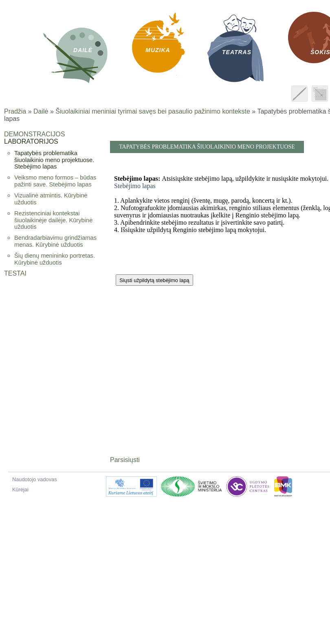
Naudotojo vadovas (35, 479)
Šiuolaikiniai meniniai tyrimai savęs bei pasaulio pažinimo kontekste (153, 111)
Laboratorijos (31, 141)
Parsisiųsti (125, 460)
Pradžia (15, 111)
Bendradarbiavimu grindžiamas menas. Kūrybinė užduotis (55, 241)
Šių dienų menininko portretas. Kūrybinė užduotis (55, 259)
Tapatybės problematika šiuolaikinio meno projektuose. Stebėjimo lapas (54, 160)
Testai (15, 273)
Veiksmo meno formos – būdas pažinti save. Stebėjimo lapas (55, 181)
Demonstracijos (34, 134)
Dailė (41, 111)
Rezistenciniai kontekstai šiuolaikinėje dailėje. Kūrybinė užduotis (53, 220)
